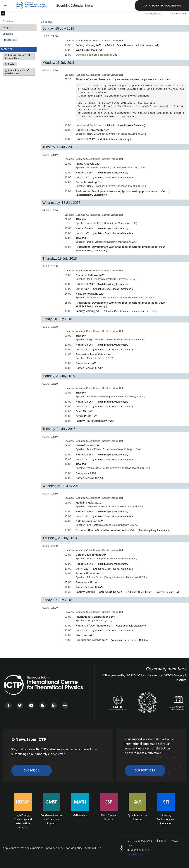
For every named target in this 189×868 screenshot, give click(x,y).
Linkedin (54, 706)
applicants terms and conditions (23, 848)
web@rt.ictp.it (135, 855)
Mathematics (80, 815)
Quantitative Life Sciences (137, 817)
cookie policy (74, 848)
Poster (10, 64)
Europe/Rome (153, 13)
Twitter (20, 706)
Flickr (65, 706)
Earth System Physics (109, 817)
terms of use (93, 848)
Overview (8, 21)
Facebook (9, 706)
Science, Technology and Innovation (166, 819)
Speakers (8, 34)
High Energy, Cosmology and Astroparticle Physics (23, 819)
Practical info (10, 40)
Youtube (31, 706)
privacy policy (55, 848)
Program (7, 27)
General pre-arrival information (18, 57)
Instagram (43, 706)
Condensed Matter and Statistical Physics (51, 819)
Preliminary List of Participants (17, 72)
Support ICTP (145, 770)
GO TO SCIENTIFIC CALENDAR (162, 5)
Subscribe (32, 770)
